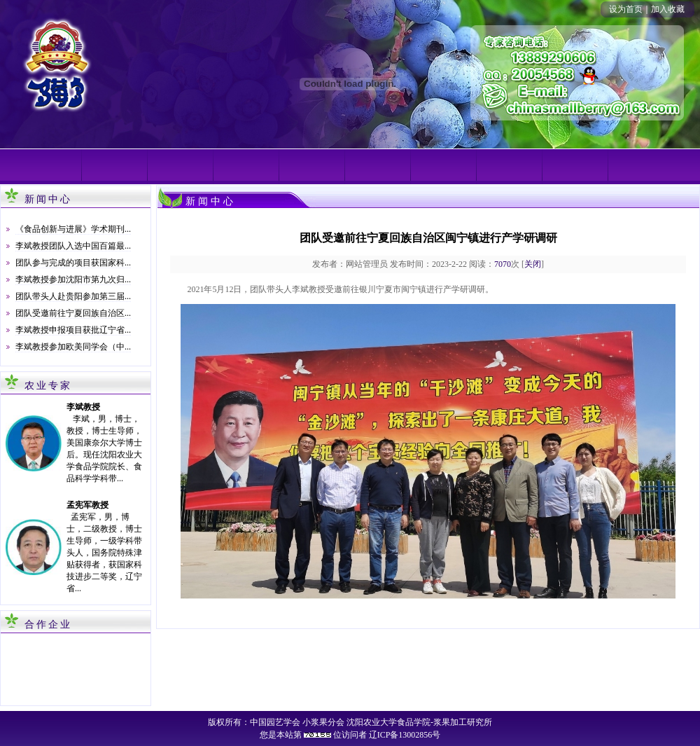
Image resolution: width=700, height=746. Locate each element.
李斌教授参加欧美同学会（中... (73, 347)
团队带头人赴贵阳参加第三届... (73, 296)
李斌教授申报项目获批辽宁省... (73, 330)
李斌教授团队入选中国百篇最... (73, 246)
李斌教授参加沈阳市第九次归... (73, 279)
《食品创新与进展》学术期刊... (73, 229)
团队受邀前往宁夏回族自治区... (73, 313)
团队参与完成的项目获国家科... (73, 263)
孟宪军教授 (87, 505)
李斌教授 (83, 407)
